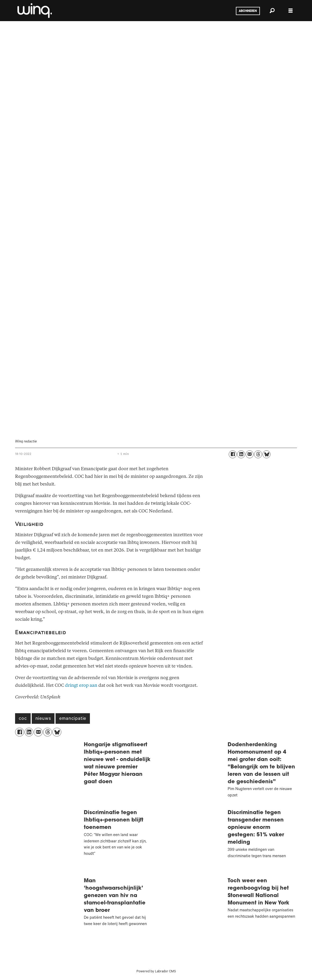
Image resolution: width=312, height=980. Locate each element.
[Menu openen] (291, 11)
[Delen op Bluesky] (267, 454)
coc (23, 719)
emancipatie (73, 719)
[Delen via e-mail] (250, 454)
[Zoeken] (272, 11)
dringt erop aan (81, 685)
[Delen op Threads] (258, 454)
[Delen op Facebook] (233, 454)
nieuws (43, 719)
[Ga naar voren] (34, 11)
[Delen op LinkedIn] (241, 454)
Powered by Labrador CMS (156, 972)
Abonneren (248, 11)
